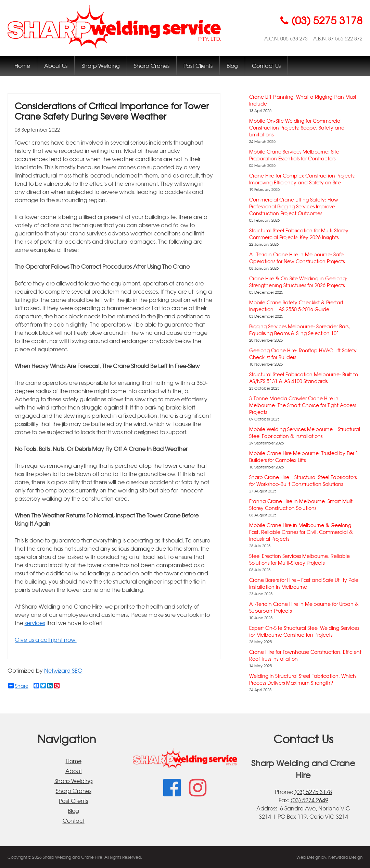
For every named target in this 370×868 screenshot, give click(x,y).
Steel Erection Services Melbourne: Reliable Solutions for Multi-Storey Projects (299, 559)
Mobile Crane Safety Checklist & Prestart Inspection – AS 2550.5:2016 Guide (296, 306)
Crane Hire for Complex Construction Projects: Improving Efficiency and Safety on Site (302, 179)
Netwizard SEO (63, 670)
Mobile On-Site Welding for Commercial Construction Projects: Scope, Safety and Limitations (297, 127)
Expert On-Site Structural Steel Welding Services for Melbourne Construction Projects (304, 631)
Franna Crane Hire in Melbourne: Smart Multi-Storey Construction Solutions (302, 504)
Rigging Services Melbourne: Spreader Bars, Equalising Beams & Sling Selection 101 (299, 330)
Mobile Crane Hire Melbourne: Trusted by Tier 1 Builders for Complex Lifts (304, 456)
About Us (56, 65)
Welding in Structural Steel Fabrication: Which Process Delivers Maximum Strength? (303, 679)
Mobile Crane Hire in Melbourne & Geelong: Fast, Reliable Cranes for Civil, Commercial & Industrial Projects (301, 532)
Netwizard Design (345, 857)
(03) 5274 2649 (309, 800)
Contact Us (266, 65)
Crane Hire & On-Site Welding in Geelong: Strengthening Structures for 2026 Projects (298, 282)
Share (18, 686)
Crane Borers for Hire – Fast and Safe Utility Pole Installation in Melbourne (304, 583)
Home (22, 65)
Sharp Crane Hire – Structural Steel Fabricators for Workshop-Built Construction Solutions (303, 480)
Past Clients (198, 65)
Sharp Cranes (152, 65)
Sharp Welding (101, 65)
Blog (232, 65)
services (35, 623)
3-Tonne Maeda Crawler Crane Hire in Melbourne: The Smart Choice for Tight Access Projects (303, 405)
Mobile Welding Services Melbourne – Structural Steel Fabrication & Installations (305, 432)
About (74, 771)
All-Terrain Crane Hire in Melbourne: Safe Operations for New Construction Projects (297, 258)
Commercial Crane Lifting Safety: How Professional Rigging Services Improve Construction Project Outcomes (294, 206)
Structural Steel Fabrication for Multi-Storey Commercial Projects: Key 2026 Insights (299, 234)
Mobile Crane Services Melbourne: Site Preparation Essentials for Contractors (294, 155)
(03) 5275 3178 (313, 792)
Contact (74, 820)
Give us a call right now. (46, 639)
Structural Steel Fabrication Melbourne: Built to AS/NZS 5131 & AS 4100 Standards (304, 378)
